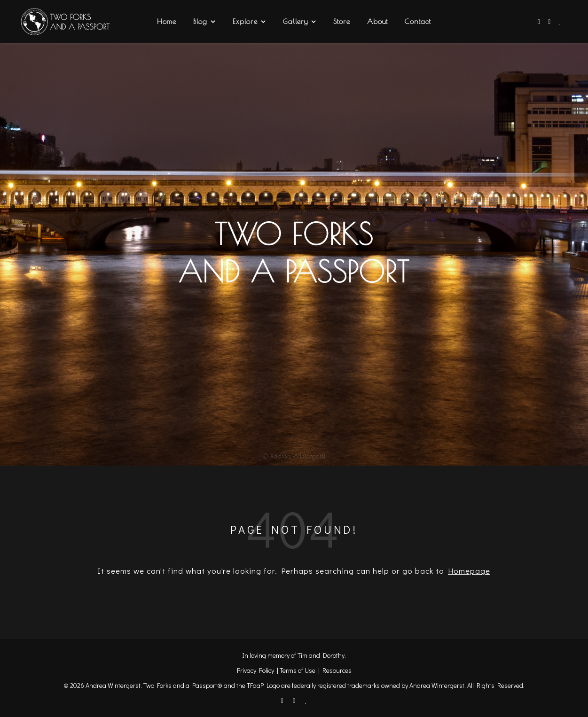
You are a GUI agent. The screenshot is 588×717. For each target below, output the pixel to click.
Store (342, 21)
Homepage (469, 571)
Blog (200, 21)
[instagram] (550, 21)
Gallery (295, 21)
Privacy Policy (255, 670)
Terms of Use (298, 670)
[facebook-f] (540, 21)
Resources (337, 670)
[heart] (560, 21)
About (377, 21)
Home (167, 21)
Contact (418, 21)
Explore (245, 21)
